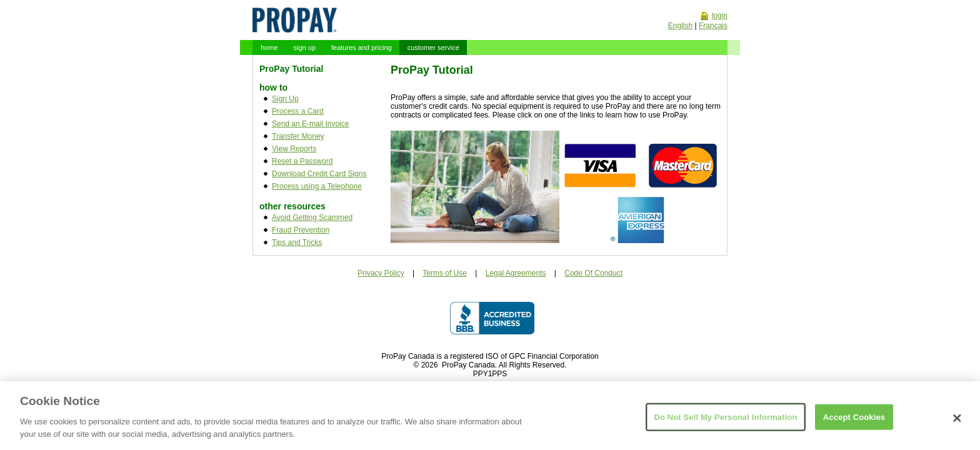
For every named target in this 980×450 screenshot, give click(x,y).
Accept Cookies (854, 421)
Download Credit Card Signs (319, 174)
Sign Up (285, 99)
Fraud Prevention (301, 230)
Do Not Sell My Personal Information (725, 421)
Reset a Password (302, 161)
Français (713, 26)
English (680, 26)
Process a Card (298, 111)
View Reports (294, 149)
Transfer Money (298, 136)
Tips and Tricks (297, 242)
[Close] (957, 422)
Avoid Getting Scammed (312, 217)
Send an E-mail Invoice (310, 124)
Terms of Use (445, 273)
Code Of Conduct (593, 273)
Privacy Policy (381, 273)
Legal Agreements (516, 273)
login (720, 16)
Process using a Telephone (317, 186)
